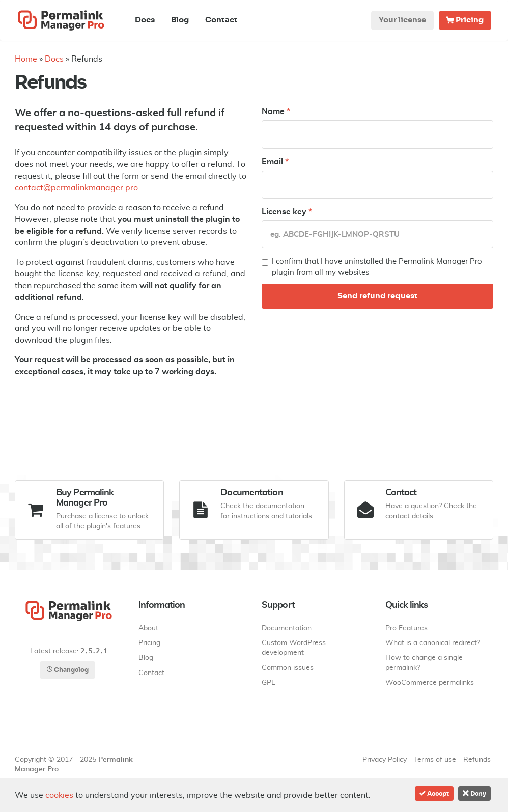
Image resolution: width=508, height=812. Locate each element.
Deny (474, 793)
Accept (434, 793)
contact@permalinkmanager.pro (76, 188)
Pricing (465, 20)
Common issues (288, 668)
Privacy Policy (385, 760)
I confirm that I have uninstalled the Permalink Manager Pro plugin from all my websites (372, 267)
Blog (180, 20)
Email (275, 162)
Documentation (287, 628)
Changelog (67, 670)
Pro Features (406, 628)
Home (26, 59)
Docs (145, 20)
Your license (402, 20)
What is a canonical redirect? (433, 643)
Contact (221, 20)
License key (287, 212)
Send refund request (378, 296)
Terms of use (435, 760)
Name (276, 111)
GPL (269, 683)
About (148, 628)
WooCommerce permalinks (430, 683)
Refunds (477, 760)
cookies (59, 795)
